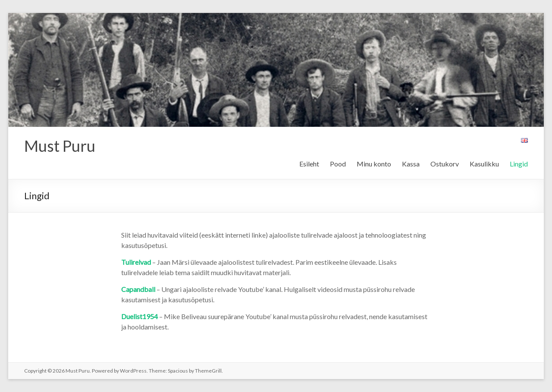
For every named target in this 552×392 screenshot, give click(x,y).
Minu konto (374, 164)
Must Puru (60, 146)
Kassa (411, 164)
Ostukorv (445, 164)
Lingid (519, 164)
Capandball (138, 289)
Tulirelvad (136, 262)
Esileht (309, 164)
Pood (338, 164)
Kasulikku (484, 164)
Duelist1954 (140, 316)
